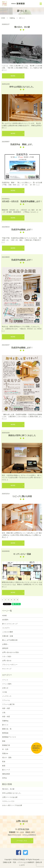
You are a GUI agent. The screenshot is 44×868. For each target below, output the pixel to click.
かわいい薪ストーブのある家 (12, 805)
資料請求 (5, 648)
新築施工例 (6, 745)
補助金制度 (6, 774)
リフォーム (6, 700)
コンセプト (6, 628)
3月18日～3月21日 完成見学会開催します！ (22, 201)
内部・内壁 (6, 708)
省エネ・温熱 (7, 757)
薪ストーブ (6, 770)
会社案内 (5, 620)
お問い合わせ (7, 661)
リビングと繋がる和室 (22, 496)
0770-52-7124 (24, 829)
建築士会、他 (7, 729)
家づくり (5, 725)
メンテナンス (7, 696)
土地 (4, 712)
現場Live (5, 753)
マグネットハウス (8, 801)
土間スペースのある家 (10, 797)
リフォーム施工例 (8, 704)
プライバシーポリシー (10, 665)
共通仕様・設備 (8, 636)
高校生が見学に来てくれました (22, 435)
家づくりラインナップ (10, 624)
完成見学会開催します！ (22, 230)
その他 (4, 692)
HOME (3, 18)
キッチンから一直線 (22, 554)
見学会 (4, 778)
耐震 (4, 766)
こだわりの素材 (8, 632)
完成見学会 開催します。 (22, 144)
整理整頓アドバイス (9, 737)
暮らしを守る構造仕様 (10, 640)
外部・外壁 (6, 717)
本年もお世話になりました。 (22, 87)
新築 (4, 741)
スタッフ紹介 (7, 656)
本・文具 (5, 749)
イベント (5, 680)
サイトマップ (7, 669)
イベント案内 (7, 684)
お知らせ (5, 688)
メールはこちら (22, 841)
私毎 (4, 762)
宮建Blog (12, 18)
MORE (13, 76)
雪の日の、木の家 (22, 27)
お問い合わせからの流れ (11, 652)
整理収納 (5, 733)
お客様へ (5, 644)
